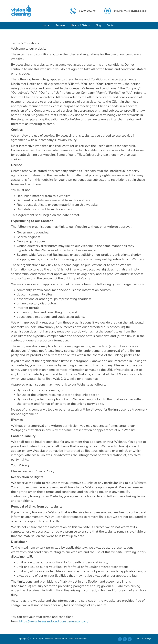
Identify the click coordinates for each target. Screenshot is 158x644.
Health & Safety (80, 25)
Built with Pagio (144, 639)
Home (46, 25)
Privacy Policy (61, 639)
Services (60, 25)
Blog (98, 25)
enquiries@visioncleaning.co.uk (130, 11)
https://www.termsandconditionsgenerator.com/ (54, 621)
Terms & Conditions (78, 639)
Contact (111, 25)
